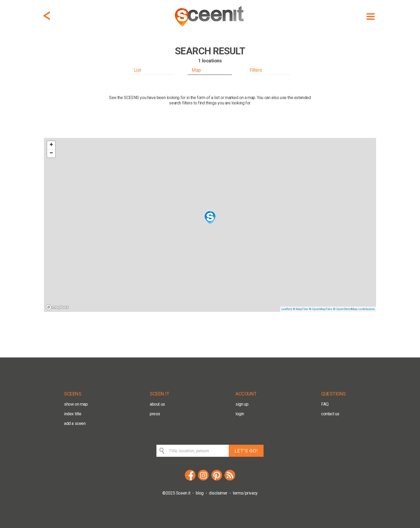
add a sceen (75, 423)
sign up (242, 404)
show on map (76, 404)
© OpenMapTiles (320, 309)
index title (73, 414)
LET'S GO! (246, 451)
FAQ (325, 404)
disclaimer (218, 493)
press (155, 414)
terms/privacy (245, 493)
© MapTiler (300, 309)
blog (200, 493)
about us (157, 404)
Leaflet (286, 309)
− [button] (51, 153)
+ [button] (51, 145)
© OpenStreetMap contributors (354, 309)
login (240, 414)
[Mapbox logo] (57, 307)
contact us (330, 414)
